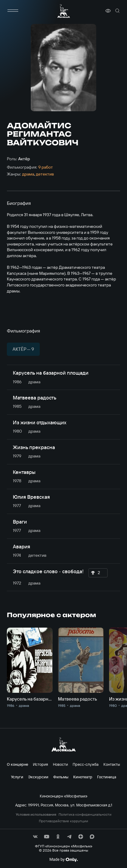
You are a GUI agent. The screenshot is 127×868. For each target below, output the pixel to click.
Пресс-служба (86, 764)
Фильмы (61, 777)
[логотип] (64, 11)
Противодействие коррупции (63, 821)
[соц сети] (35, 837)
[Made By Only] (63, 860)
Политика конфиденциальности (85, 814)
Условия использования (36, 814)
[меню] (13, 11)
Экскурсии (38, 777)
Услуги (17, 777)
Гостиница (107, 777)
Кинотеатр (83, 777)
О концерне (17, 764)
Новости (60, 764)
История (40, 764)
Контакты (112, 764)
